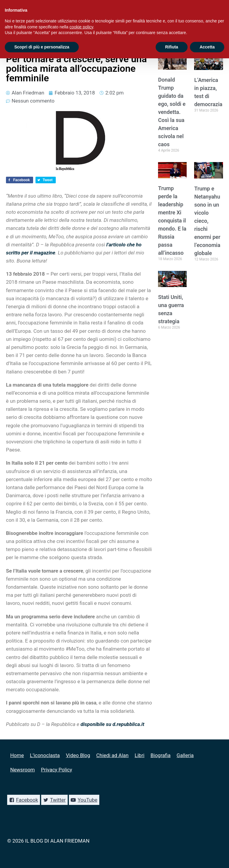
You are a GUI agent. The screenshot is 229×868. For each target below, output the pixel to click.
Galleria (185, 755)
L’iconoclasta (45, 755)
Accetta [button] (207, 47)
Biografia (161, 755)
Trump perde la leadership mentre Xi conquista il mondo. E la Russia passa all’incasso (172, 221)
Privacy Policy (57, 770)
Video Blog (78, 755)
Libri (140, 755)
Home (17, 755)
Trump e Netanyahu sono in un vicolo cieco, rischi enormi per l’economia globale (207, 221)
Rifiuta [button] (172, 47)
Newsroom (23, 770)
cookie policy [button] (81, 27)
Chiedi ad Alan (112, 755)
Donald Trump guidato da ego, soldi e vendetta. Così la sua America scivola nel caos (172, 112)
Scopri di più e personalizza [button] (42, 47)
